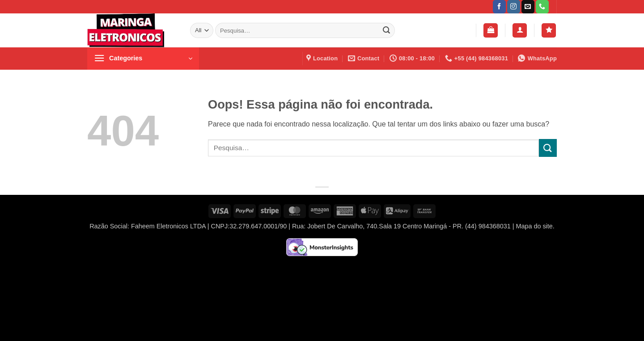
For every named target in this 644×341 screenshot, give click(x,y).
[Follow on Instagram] (514, 7)
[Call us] (542, 7)
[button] (491, 31)
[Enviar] (386, 30)
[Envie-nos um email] (528, 7)
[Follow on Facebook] (499, 7)
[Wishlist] (549, 31)
